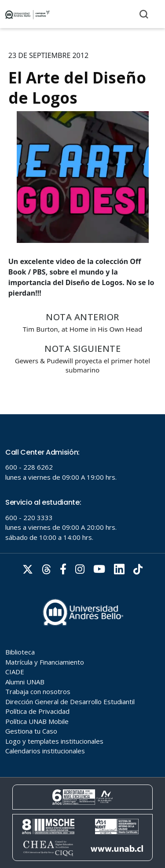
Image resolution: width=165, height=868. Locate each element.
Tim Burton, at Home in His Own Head (83, 329)
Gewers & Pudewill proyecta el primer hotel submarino (82, 365)
